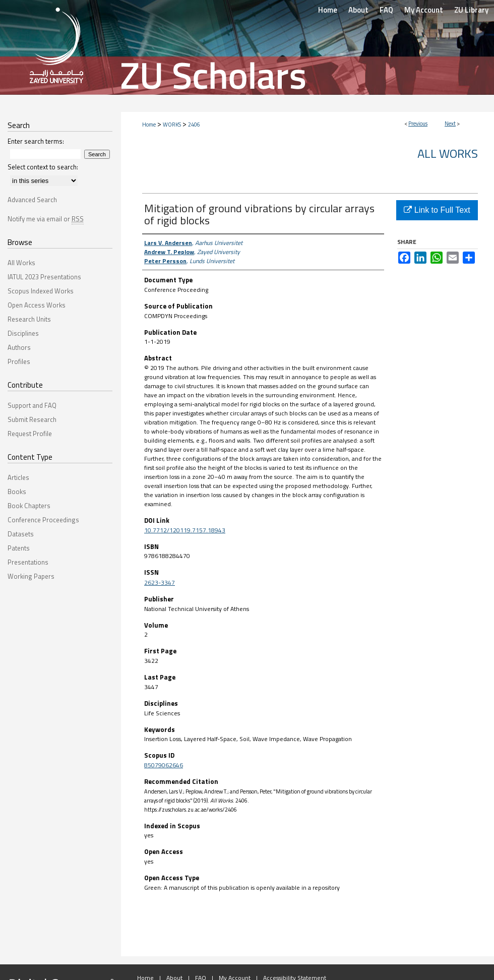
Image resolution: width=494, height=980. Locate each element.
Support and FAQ (32, 405)
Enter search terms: (36, 141)
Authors (19, 347)
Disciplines (23, 333)
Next (450, 124)
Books (17, 492)
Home (149, 125)
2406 (194, 125)
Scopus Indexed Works (41, 291)
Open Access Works (37, 305)
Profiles (19, 361)
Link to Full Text (437, 210)
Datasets (21, 534)
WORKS (172, 125)
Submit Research (32, 419)
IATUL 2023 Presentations (44, 277)
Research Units (29, 319)
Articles (18, 477)
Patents (19, 548)
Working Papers (31, 576)
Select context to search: (43, 167)
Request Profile (30, 434)
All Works (448, 153)
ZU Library (471, 10)
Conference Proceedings (43, 520)
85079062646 (164, 765)
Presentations (28, 562)
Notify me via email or (46, 219)
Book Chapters (29, 506)
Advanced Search (32, 200)
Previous (418, 124)
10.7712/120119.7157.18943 (185, 530)
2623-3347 (160, 583)
